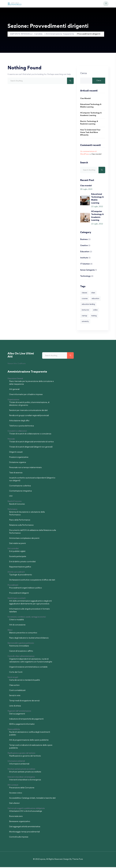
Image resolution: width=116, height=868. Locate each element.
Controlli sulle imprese (19, 838)
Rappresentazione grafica (20, 568)
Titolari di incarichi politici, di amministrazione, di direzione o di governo (29, 405)
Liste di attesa (15, 707)
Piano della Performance (20, 521)
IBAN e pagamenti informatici (22, 725)
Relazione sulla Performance (21, 526)
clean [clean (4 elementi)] (93, 293)
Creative (84, 246)
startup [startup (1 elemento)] (84, 317)
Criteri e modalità (16, 621)
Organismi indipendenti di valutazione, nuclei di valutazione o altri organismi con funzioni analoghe (31, 661)
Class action (14, 686)
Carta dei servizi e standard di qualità (24, 681)
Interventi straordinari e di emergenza (25, 781)
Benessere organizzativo (20, 822)
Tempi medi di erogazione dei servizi (24, 702)
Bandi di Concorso (17, 505)
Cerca (83, 74)
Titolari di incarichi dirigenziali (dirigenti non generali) (31, 448)
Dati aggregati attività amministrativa (25, 828)
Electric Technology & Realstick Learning (89, 123)
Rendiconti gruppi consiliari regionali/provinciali (29, 416)
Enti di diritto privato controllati (22, 563)
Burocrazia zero (16, 817)
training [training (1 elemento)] (94, 317)
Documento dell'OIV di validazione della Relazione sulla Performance (33, 533)
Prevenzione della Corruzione (22, 789)
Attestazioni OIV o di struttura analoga (26, 812)
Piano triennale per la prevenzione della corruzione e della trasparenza (31, 384)
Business (84, 240)
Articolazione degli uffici (19, 422)
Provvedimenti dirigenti (19, 594)
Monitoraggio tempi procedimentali (24, 833)
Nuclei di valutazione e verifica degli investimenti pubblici (30, 734)
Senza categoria (87, 271)
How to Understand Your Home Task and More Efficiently (90, 133)
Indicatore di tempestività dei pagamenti (26, 720)
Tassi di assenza (16, 474)
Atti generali (14, 390)
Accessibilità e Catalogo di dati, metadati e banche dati (32, 799)
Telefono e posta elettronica (21, 427)
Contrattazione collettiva (20, 487)
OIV (11, 497)
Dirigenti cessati (16, 453)
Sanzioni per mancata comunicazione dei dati (28, 411)
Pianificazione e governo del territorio (25, 757)
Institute (84, 258)
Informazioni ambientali (19, 765)
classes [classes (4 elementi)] (84, 293)
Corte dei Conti (16, 673)
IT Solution (85, 264)
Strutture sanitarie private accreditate (25, 773)
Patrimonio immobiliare (19, 647)
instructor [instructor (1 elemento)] (85, 311)
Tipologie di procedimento (21, 576)
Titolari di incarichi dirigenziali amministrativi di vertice (31, 443)
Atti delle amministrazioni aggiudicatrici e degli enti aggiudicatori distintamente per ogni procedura (30, 603)
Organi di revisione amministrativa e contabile (28, 668)
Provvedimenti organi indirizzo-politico (26, 589)
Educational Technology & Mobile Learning (91, 106)
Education (85, 252)
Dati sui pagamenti (17, 715)
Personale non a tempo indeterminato (25, 468)
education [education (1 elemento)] (96, 299)
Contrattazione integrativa (20, 492)
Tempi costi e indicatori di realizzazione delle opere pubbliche (31, 748)
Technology (85, 277)
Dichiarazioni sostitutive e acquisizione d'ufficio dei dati (32, 581)
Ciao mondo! (85, 99)
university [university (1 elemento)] (85, 322)
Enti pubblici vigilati (17, 552)
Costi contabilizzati (17, 691)
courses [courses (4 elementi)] (85, 299)
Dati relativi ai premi (17, 544)
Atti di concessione (17, 626)
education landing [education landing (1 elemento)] (88, 305)
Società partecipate (18, 557)
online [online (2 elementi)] (95, 311)
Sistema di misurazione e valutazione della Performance (27, 514)
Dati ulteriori (14, 804)
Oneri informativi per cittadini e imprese (26, 395)
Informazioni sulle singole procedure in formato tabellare (29, 611)
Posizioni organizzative (19, 458)
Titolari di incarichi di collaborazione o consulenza (30, 435)
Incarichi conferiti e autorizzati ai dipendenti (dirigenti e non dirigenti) (32, 480)
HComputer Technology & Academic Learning (91, 115)
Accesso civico (16, 794)
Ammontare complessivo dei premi (24, 539)
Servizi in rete (15, 697)
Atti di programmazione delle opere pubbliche (29, 741)
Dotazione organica (18, 463)
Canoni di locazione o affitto (21, 652)
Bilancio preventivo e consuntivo (23, 634)
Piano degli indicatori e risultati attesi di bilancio (29, 639)
